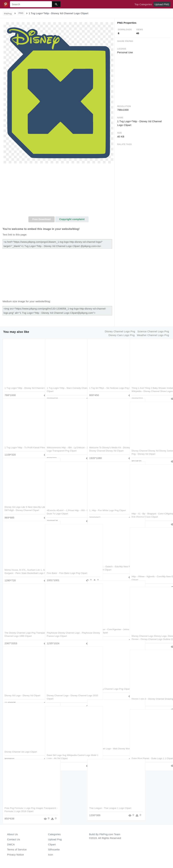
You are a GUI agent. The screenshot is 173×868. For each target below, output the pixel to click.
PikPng (8, 14)
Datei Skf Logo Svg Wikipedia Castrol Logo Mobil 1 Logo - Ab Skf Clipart (64, 752)
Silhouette (54, 849)
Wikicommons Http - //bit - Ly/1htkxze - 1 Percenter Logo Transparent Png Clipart (62, 444)
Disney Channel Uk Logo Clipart (21, 745)
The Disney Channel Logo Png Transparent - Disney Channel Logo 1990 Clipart (23, 629)
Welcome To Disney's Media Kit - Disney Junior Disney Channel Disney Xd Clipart (106, 444)
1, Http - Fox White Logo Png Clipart (108, 503)
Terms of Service (17, 849)
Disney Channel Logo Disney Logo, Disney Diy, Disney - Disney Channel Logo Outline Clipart (150, 632)
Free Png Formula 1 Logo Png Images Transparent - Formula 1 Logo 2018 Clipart (21, 804)
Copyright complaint (72, 219)
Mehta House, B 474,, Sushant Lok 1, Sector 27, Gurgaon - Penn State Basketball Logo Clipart (22, 566)
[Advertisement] (59, 191)
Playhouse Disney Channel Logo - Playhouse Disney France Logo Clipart (64, 629)
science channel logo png (153, 331)
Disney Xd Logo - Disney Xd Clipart (22, 689)
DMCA (11, 844)
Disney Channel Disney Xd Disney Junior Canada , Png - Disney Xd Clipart (149, 447)
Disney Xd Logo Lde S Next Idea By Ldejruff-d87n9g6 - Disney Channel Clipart (23, 503)
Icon (51, 855)
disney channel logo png (120, 331)
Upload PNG (162, 4)
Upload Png (55, 839)
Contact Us (14, 839)
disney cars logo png (122, 335)
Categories (54, 834)
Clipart (52, 844)
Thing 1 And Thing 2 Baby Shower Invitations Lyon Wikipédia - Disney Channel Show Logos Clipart (149, 384)
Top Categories (143, 4)
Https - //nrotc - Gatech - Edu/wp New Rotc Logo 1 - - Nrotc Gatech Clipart (106, 563)
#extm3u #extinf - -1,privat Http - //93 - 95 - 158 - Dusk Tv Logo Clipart (64, 507)
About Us (13, 834)
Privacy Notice (15, 855)
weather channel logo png (153, 335)
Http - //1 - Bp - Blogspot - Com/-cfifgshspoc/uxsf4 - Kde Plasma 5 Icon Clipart (149, 510)
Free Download (42, 219)
